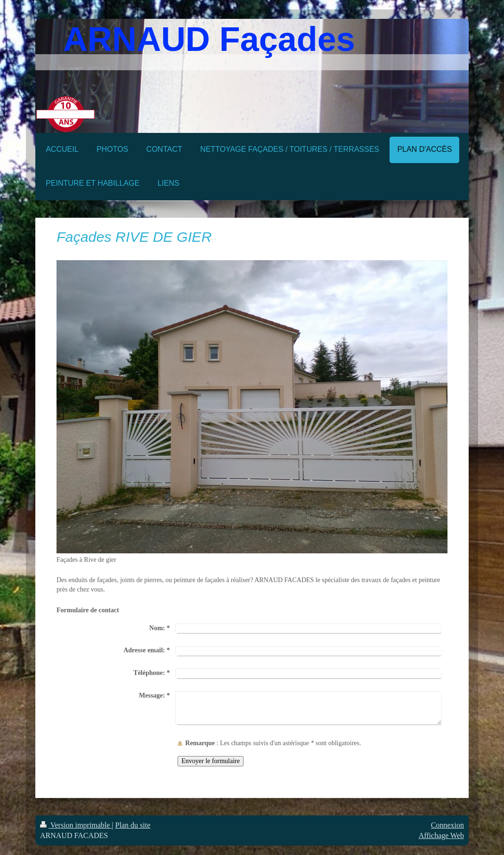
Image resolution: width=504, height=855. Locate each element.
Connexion (447, 825)
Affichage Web (441, 835)
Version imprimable (76, 825)
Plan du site (133, 825)
